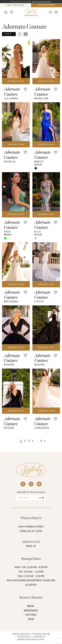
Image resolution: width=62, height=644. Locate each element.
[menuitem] (16, 6)
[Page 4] (33, 442)
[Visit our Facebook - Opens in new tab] (23, 485)
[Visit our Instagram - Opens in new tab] (31, 485)
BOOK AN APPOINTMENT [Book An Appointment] (46, 6)
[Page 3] (28, 442)
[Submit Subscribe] (45, 499)
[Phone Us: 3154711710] (15, 6)
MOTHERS (31, 617)
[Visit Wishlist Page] (50, 13)
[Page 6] (43, 442)
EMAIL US (31, 548)
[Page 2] (24, 442)
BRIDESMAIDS (31, 612)
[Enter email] (31, 499)
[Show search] (12, 13)
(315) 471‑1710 (31, 544)
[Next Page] (47, 442)
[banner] (31, 13)
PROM (31, 621)
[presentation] (16, 63)
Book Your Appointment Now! (44, 2)
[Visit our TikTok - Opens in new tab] (39, 485)
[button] (6, 13)
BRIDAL (31, 608)
